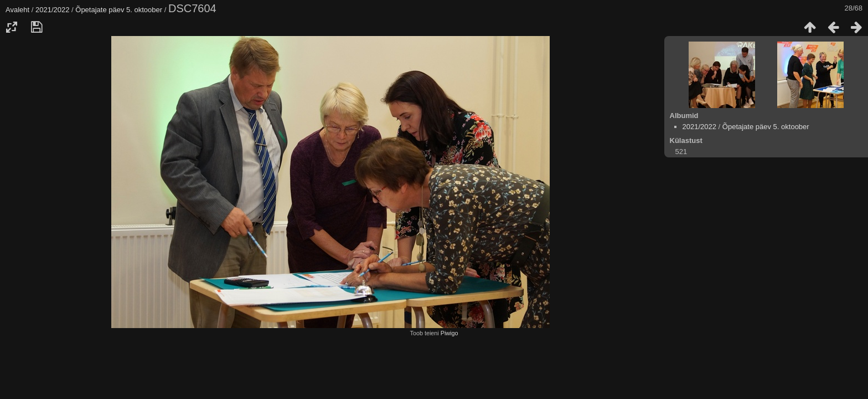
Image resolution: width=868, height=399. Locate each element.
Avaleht (17, 10)
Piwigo (449, 333)
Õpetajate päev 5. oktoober (119, 10)
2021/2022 (52, 10)
